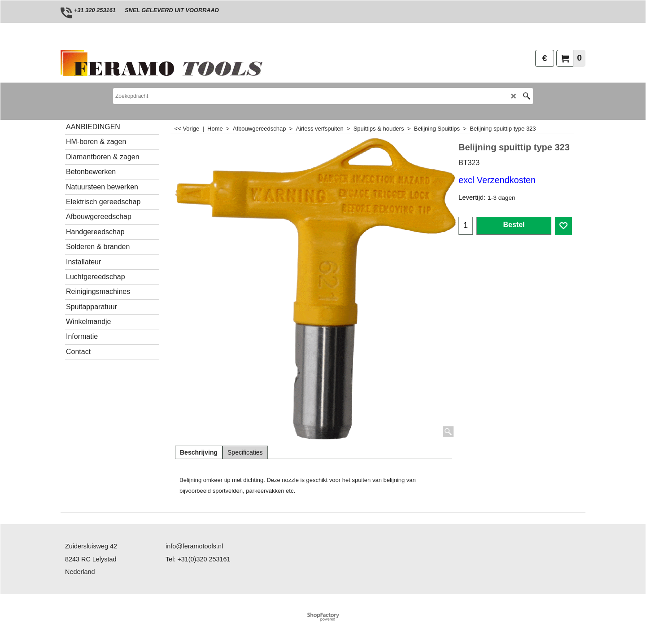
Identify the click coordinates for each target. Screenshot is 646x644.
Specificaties (245, 452)
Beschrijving (199, 452)
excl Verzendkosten (497, 180)
